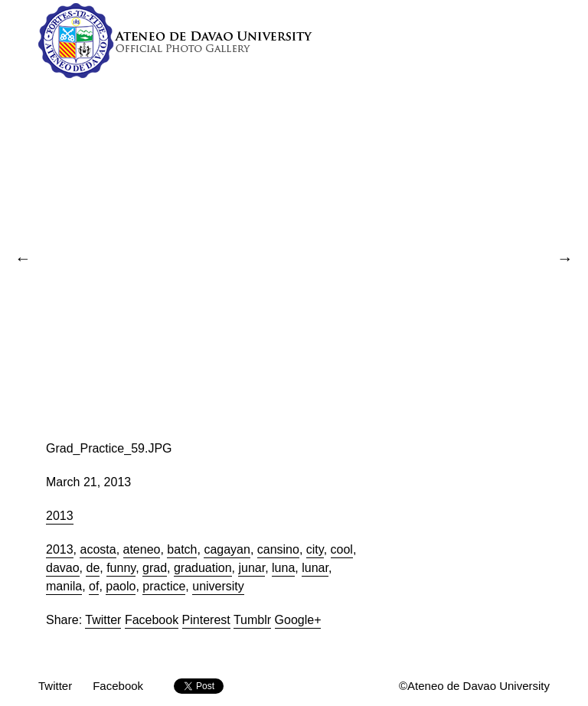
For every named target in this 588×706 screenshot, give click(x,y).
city (315, 549)
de (93, 568)
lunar (315, 568)
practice (164, 586)
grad (155, 568)
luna (283, 568)
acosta (98, 549)
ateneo (142, 549)
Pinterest (206, 620)
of (94, 586)
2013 (60, 516)
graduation (203, 568)
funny (121, 568)
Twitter (103, 620)
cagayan (227, 549)
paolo (121, 586)
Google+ (298, 620)
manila (64, 586)
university (218, 586)
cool (342, 549)
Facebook (152, 620)
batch (182, 549)
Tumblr (252, 620)
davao (63, 568)
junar (252, 568)
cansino (278, 549)
